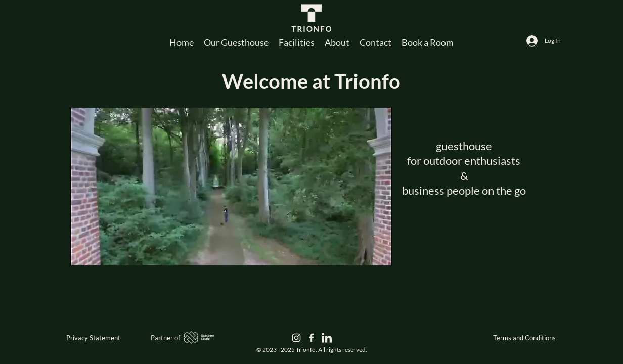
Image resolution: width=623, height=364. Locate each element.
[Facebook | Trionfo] (312, 338)
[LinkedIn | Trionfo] (327, 338)
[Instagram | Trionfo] (296, 338)
